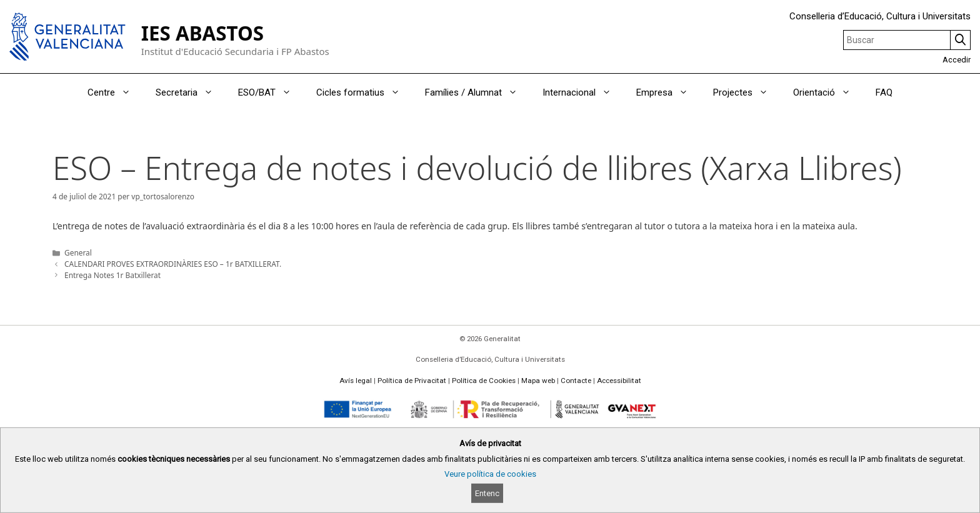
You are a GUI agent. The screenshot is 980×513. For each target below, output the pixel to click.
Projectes (747, 92)
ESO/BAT (271, 92)
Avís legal (356, 381)
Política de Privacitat (412, 381)
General (78, 252)
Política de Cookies (484, 381)
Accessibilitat (619, 381)
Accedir (957, 60)
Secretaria (191, 92)
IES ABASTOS (202, 33)
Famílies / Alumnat (477, 92)
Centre (115, 92)
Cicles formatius (364, 92)
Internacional (583, 92)
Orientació (828, 92)
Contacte (576, 381)
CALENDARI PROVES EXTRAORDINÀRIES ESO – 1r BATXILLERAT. (173, 264)
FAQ (884, 92)
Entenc (487, 493)
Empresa (668, 92)
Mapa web (538, 381)
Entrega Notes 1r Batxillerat (112, 275)
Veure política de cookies (490, 474)
